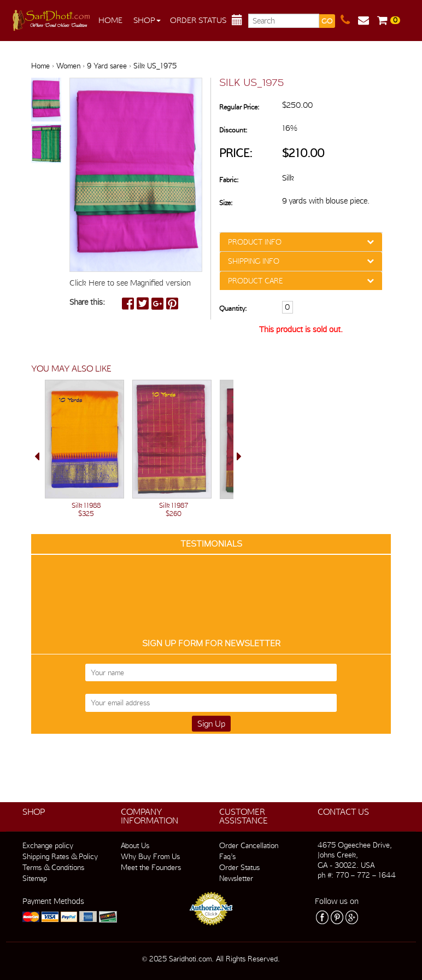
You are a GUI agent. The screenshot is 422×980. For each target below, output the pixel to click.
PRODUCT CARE (255, 281)
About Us (135, 845)
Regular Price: (239, 107)
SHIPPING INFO (254, 261)
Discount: (233, 130)
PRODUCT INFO (255, 242)
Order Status (198, 20)
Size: (226, 203)
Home (110, 20)
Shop (147, 20)
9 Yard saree (107, 66)
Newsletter (236, 878)
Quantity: (233, 308)
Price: (236, 153)
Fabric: (229, 180)
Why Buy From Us (150, 856)
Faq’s (227, 856)
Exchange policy (48, 845)
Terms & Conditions (53, 867)
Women (68, 66)
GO (327, 21)
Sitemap (35, 878)
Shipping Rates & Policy (60, 856)
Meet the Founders (151, 867)
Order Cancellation (249, 845)
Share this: (87, 302)
